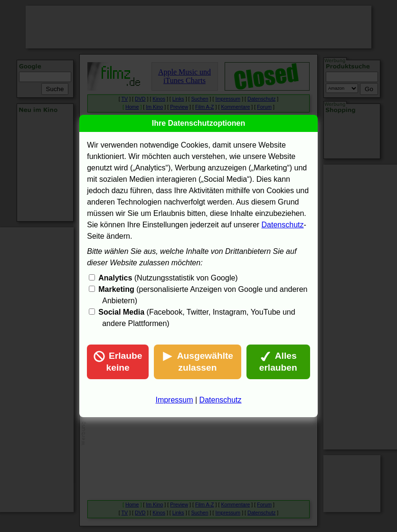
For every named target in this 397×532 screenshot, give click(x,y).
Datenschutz (283, 225)
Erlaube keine (118, 362)
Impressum (174, 400)
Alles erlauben (278, 362)
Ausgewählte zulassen (198, 362)
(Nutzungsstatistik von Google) (168, 278)
